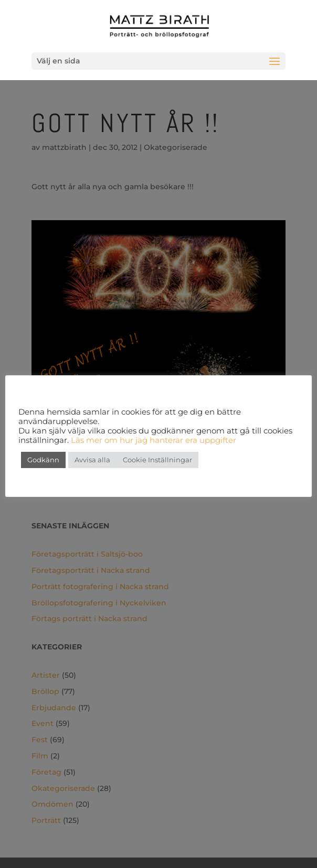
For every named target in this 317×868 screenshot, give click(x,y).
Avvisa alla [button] (92, 460)
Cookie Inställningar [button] (157, 460)
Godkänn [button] (43, 460)
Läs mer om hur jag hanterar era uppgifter (152, 440)
